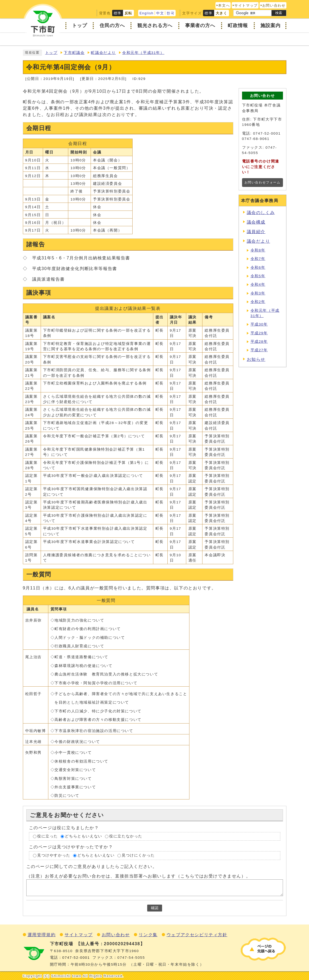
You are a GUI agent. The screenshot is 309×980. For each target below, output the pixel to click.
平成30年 (259, 324)
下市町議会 (74, 53)
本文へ (224, 5)
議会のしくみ (261, 213)
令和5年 (258, 276)
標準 (118, 13)
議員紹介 (256, 232)
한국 (170, 13)
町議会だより (103, 53)
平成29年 (259, 333)
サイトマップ (246, 5)
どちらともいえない (83, 836)
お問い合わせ (274, 5)
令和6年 (258, 268)
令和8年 (258, 250)
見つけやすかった (54, 856)
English (147, 13)
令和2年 (258, 302)
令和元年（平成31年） (143, 53)
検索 (279, 13)
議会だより (259, 241)
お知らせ (256, 359)
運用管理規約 (42, 935)
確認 (155, 908)
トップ (51, 53)
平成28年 (259, 342)
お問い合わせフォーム (263, 182)
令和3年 (258, 293)
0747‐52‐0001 (76, 958)
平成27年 (259, 350)
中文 (160, 13)
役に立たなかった (126, 836)
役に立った (48, 836)
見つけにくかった (138, 856)
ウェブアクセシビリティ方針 (197, 935)
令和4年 (258, 284)
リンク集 (148, 935)
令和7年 (258, 259)
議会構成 (256, 222)
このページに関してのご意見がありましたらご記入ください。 (92, 866)
